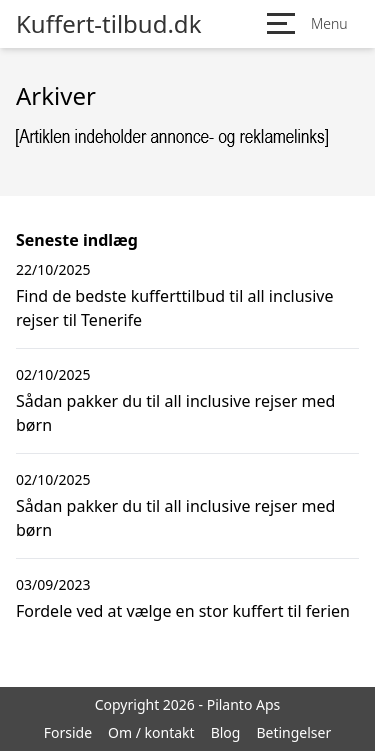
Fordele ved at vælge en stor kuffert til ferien (183, 611)
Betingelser (293, 732)
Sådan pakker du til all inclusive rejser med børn (175, 413)
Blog (226, 732)
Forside (68, 732)
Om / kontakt (151, 732)
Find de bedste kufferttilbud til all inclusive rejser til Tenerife (175, 308)
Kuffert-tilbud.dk (108, 24)
